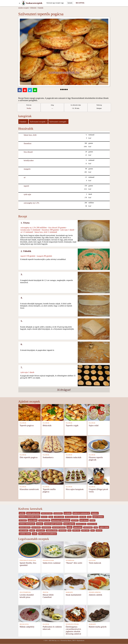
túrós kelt (99, 530)
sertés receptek (24, 530)
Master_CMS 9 (72, 641)
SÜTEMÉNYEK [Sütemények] (70, 560)
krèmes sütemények (27, 524)
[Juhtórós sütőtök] (99, 582)
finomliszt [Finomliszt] (28, 143)
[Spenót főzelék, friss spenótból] (29, 550)
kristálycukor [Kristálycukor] (29, 160)
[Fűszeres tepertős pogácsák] (99, 444)
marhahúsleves (46, 527)
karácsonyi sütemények (61, 520)
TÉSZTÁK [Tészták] (45, 592)
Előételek (33, 8)
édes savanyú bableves (48, 534)
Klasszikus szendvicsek (29, 489)
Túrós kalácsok (95, 563)
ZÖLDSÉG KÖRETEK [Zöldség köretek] (95, 592)
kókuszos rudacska (25, 527)
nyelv (69, 527)
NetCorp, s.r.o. (56, 641)
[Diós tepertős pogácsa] (29, 444)
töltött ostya (76, 530)
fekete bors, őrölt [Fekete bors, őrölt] (30, 135)
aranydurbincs (58, 513)
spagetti (32, 530)
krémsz (40, 524)
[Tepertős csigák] (76, 412)
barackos (44, 517)
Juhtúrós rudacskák (74, 457)
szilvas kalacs (40, 530)
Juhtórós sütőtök (95, 595)
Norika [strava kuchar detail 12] (29, 108)
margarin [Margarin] (27, 169)
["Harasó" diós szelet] (76, 550)
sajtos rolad (104, 527)
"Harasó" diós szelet (74, 563)
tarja (69, 530)
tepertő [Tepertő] (26, 186)
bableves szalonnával (81, 513)
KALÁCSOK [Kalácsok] (92, 560)
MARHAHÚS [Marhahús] (69, 592)
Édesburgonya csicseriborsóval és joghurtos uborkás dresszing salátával (73, 630)
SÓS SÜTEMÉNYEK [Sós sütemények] (25, 592)
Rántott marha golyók (98, 627)
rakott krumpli (88, 527)
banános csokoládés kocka (29, 517)
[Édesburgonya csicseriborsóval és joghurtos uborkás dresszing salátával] (76, 613)
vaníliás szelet (25, 534)
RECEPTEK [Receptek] (80, 3)
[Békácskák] (53, 412)
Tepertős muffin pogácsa (49, 490)
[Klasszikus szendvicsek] (29, 476)
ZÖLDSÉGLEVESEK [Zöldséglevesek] (48, 560)
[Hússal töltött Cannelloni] (53, 582)
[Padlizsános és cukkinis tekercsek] (53, 613)
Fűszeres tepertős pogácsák (96, 459)
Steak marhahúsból (73, 595)
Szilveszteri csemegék (58, 122)
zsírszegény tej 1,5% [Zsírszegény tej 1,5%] (31, 203)
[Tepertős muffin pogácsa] (53, 476)
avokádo (68, 513)
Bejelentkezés (81, 641)
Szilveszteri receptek (38, 122)
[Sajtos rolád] (99, 412)
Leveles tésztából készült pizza (27, 596)
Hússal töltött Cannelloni (48, 596)
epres (89, 517)
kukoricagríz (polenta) (53, 524)
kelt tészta (84, 520)
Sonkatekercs (48, 457)
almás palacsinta (33, 513)
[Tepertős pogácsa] (29, 412)
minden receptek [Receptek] (24, 8)
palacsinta (78, 527)
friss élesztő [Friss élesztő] (28, 152)
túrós (93, 530)
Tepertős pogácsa (27, 425)
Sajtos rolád (94, 425)
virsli (35, 534)
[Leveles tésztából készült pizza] (29, 582)
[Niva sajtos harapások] (76, 476)
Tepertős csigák (72, 425)
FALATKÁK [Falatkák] (23, 423)
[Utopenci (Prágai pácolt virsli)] (99, 476)
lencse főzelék (36, 527)
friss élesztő (23, 520)
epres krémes (98, 517)
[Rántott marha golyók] (99, 613)
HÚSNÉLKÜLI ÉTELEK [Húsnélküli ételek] (72, 624)
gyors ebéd (33, 520)
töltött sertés (85, 530)
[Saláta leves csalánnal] (53, 550)
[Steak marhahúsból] (76, 582)
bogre (51, 517)
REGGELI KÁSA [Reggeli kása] (24, 624)
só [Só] (25, 177)
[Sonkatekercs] (53, 444)
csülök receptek (59, 517)
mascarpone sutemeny (59, 527)
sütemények (62, 530)
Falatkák (41, 8)
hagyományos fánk (44, 520)
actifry (22, 513)
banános (95, 513)
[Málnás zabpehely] (29, 613)
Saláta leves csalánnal (52, 563)
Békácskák (47, 425)
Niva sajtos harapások (75, 489)
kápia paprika (69, 524)
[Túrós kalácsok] (99, 550)
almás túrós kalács (47, 513)
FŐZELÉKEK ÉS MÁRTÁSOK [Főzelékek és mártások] (28, 560)
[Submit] (70, 3)
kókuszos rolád (92, 524)
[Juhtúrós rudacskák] (76, 444)
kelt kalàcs (75, 520)
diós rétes (83, 517)
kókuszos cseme (81, 524)
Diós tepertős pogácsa (29, 457)
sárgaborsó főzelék (52, 530)
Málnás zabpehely (27, 627)
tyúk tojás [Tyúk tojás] (27, 194)
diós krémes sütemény (72, 517)
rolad (96, 527)
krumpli (92, 520)
